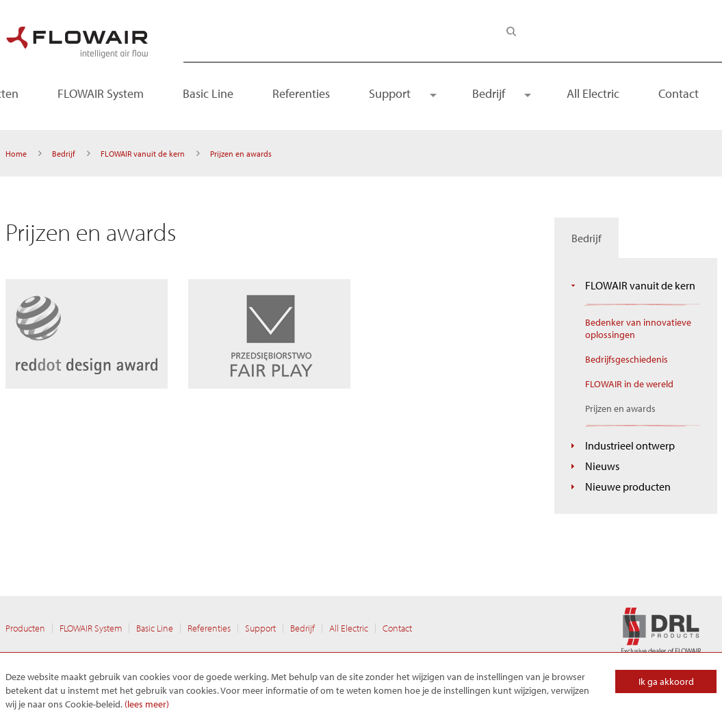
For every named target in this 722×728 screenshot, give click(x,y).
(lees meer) (147, 704)
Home (16, 154)
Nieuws (602, 466)
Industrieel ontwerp (630, 445)
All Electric (593, 93)
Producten (25, 628)
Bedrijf (489, 93)
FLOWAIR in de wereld (629, 384)
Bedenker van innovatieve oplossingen (638, 328)
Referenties (301, 93)
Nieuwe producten (628, 486)
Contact (679, 93)
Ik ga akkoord (666, 681)
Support (390, 93)
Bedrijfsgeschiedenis (627, 359)
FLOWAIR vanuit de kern (143, 154)
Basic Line (208, 93)
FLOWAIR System (101, 93)
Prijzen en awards (620, 408)
